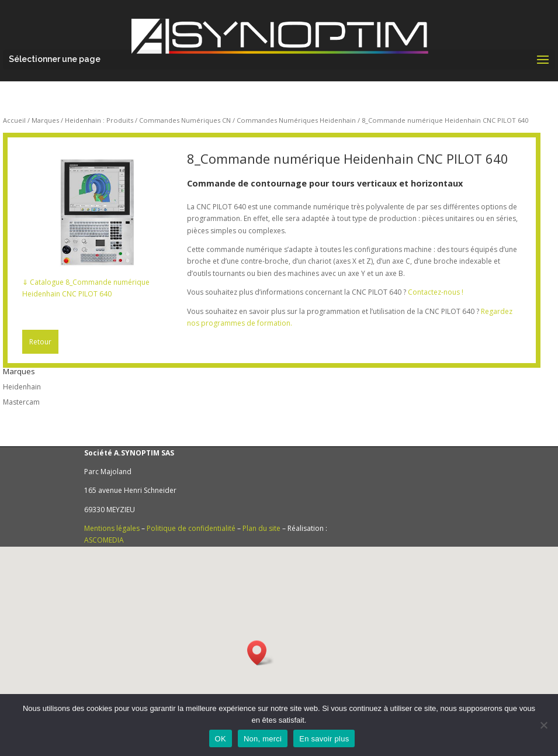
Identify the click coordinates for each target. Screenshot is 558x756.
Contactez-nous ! (436, 292)
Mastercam (21, 402)
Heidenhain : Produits (99, 120)
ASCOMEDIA (104, 540)
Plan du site (261, 528)
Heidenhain (22, 387)
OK (221, 739)
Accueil (14, 120)
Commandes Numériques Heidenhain (296, 120)
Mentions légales (112, 528)
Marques (45, 120)
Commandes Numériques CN (185, 120)
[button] (261, 653)
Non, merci (263, 739)
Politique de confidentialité (191, 528)
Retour (40, 342)
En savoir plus (324, 739)
